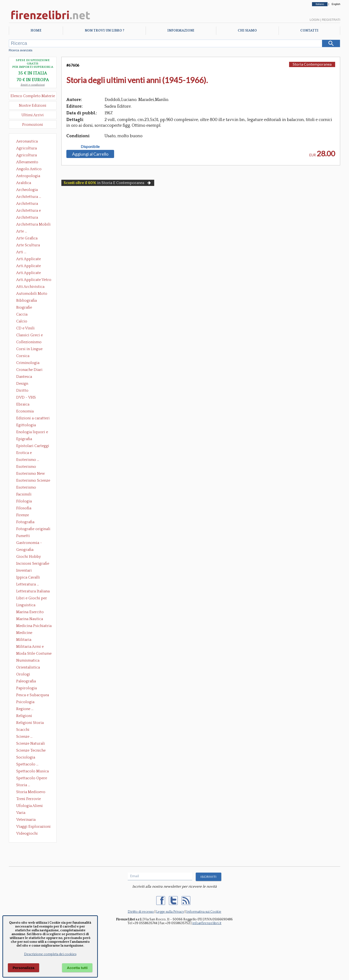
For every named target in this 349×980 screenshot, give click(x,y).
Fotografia (25, 522)
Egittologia (26, 425)
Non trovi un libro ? (104, 31)
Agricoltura (26, 148)
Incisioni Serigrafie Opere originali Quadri (33, 564)
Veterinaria (26, 820)
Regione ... (25, 709)
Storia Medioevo (31, 792)
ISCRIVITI (209, 877)
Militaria (24, 640)
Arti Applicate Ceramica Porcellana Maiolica (33, 259)
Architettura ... (29, 197)
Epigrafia (24, 439)
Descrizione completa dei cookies (50, 954)
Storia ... (23, 785)
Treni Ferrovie (29, 799)
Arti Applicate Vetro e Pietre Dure (34, 280)
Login (314, 20)
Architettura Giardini (27, 218)
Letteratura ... (28, 584)
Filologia (24, 501)
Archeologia (27, 190)
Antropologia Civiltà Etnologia (31, 176)
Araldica (24, 183)
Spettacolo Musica (32, 771)
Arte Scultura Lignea (28, 246)
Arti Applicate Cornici (29, 266)
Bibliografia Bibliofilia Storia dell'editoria (31, 301)
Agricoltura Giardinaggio (28, 156)
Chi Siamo (247, 31)
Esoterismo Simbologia (26, 488)
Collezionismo (29, 342)
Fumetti (23, 536)
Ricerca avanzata (21, 50)
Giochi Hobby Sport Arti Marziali (33, 557)
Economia (25, 411)
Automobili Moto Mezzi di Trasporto (33, 294)
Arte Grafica (27, 238)
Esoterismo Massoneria (26, 467)
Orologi (23, 674)
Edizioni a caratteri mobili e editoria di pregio (33, 419)
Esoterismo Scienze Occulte (33, 481)
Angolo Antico (29, 169)
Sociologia (26, 757)
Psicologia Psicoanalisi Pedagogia (26, 702)
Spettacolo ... (27, 764)
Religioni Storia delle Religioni (30, 723)
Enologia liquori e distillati (32, 432)
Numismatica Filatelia (28, 661)
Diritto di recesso (141, 912)
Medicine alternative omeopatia (26, 633)
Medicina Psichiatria (34, 626)
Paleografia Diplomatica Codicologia (27, 682)
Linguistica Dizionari (26, 606)
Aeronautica (27, 141)
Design (22, 384)
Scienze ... (24, 737)
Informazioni (181, 31)
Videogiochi (27, 833)
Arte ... (22, 231)
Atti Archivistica (30, 287)
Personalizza (24, 968)
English (336, 4)
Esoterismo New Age (31, 474)
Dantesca (24, 377)
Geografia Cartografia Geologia (26, 550)
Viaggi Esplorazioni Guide (33, 827)
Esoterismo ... (28, 460)
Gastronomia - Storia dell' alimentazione (29, 543)
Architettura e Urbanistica (29, 211)
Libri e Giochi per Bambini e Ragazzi (32, 599)
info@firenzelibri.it (207, 923)
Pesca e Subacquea (33, 695)
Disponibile (90, 147)
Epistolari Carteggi (33, 446)
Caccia (22, 314)
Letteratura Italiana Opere (33, 592)
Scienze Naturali (31, 743)
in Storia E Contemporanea (108, 183)
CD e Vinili (25, 328)
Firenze (23, 515)
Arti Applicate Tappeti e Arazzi (30, 273)
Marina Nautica (30, 619)
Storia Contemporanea (312, 64)
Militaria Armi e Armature (30, 647)
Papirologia (26, 688)
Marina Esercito (30, 612)
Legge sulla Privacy (170, 912)
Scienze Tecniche (31, 750)
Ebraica (23, 404)
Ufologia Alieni (29, 806)
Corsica (23, 356)
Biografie (24, 307)
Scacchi (23, 730)
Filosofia (24, 508)
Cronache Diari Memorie (29, 370)
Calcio (22, 321)
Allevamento (27, 162)
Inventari (24, 570)
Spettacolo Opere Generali (32, 779)
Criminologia (28, 363)
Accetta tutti (77, 968)
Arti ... (21, 252)
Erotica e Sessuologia (27, 453)
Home (36, 31)
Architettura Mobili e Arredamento (33, 225)
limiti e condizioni (33, 85)
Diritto (22, 390)
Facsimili (24, 494)
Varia (21, 813)
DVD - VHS (26, 397)
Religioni (24, 716)
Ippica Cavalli (28, 577)
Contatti (309, 31)
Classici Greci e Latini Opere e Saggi (34, 336)
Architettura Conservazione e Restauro (30, 204)
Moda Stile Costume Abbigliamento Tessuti (34, 654)
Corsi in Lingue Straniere (29, 349)
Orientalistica (28, 667)
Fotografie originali (33, 529)
